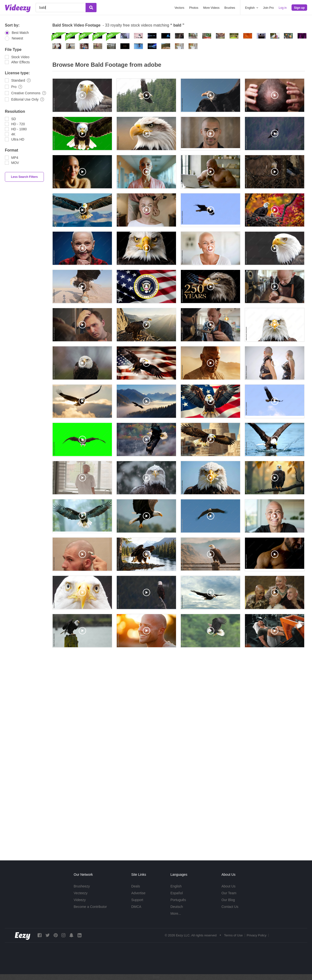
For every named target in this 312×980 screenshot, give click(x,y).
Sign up (299, 8)
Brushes (230, 8)
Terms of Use (233, 935)
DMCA (136, 907)
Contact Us (230, 907)
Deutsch (177, 907)
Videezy (80, 900)
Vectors (179, 8)
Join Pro (268, 8)
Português (178, 900)
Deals (136, 886)
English (176, 886)
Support (137, 900)
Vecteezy (81, 893)
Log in (283, 8)
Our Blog (228, 900)
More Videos (211, 8)
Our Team (229, 893)
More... (176, 913)
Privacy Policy (257, 935)
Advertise (138, 893)
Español (177, 893)
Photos (194, 8)
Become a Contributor (90, 907)
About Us (228, 886)
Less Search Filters (24, 177)
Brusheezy (82, 886)
